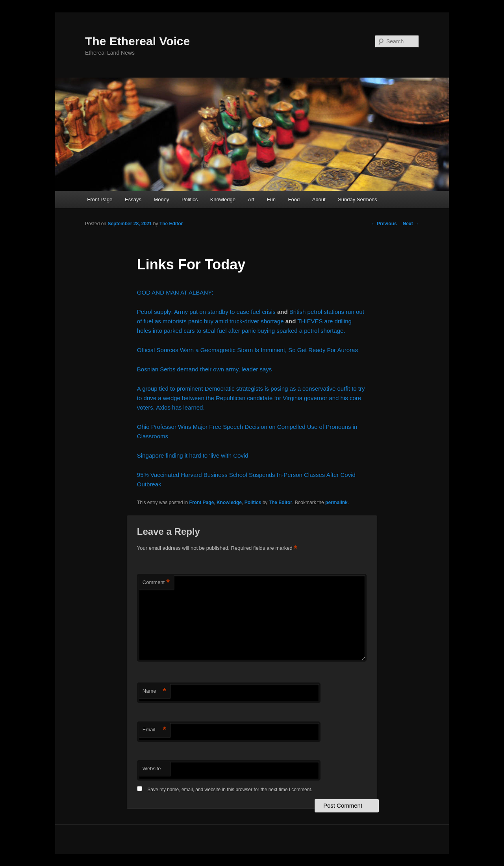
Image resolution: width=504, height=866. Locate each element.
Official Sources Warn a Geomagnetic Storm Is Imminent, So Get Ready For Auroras (247, 350)
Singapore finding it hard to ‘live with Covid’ (193, 455)
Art (251, 199)
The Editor (171, 224)
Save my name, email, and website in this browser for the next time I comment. (230, 790)
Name (154, 691)
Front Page (100, 199)
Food (294, 199)
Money (161, 199)
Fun (271, 199)
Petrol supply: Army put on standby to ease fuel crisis (206, 312)
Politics (190, 199)
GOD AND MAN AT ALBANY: (175, 292)
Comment (156, 583)
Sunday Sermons (358, 199)
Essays (133, 199)
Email (154, 730)
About (319, 199)
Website (152, 769)
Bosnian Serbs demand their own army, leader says (204, 369)
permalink (336, 503)
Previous (384, 224)
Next (411, 224)
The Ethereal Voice (137, 41)
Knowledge (223, 199)
